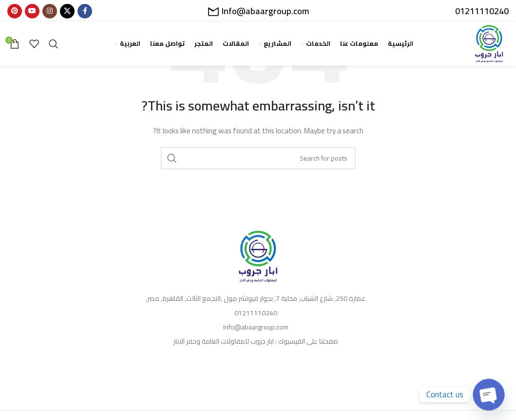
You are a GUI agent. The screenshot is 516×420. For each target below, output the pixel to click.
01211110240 (482, 11)
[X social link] (67, 11)
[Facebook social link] (85, 11)
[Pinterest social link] (15, 11)
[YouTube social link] (32, 11)
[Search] (54, 44)
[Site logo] (489, 43)
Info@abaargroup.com (265, 11)
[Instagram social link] (50, 11)
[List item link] (258, 298)
